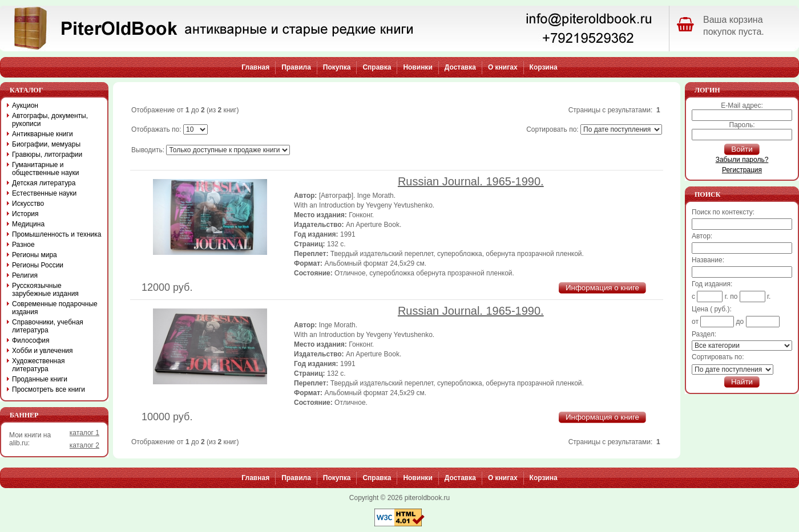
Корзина (544, 67)
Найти (742, 382)
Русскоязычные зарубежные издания (45, 290)
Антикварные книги (43, 134)
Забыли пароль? (742, 160)
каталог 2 (84, 445)
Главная (255, 67)
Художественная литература (38, 365)
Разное (23, 245)
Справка (377, 67)
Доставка (460, 67)
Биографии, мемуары (46, 144)
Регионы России (38, 265)
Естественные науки (44, 193)
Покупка (337, 67)
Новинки (417, 67)
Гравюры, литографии (47, 155)
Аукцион (25, 105)
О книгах (503, 67)
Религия (25, 275)
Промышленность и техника (57, 234)
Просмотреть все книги (49, 389)
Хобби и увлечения (43, 351)
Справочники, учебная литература (48, 326)
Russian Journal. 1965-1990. (471, 181)
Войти (742, 149)
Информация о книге (602, 288)
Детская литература (44, 183)
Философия (31, 340)
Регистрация (742, 170)
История (25, 214)
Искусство (28, 204)
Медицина (28, 224)
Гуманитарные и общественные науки (45, 169)
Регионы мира (35, 255)
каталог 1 (84, 433)
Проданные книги (40, 379)
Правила (296, 67)
